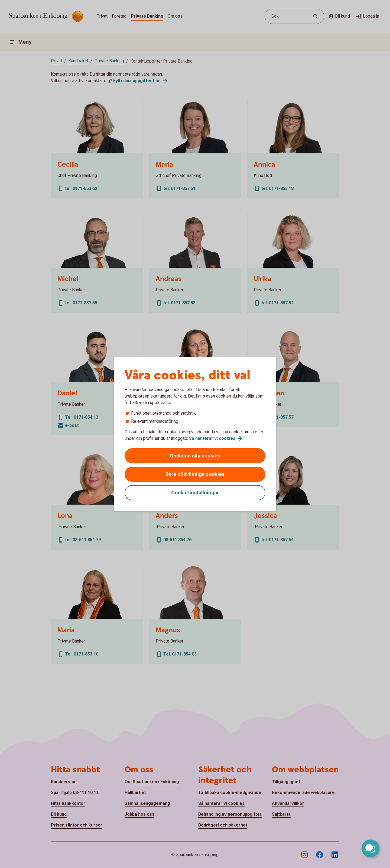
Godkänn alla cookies (195, 456)
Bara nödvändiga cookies (195, 474)
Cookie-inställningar (195, 493)
